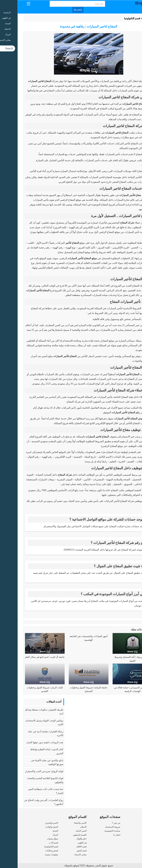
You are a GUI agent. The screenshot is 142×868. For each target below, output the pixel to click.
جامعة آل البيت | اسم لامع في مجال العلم (27, 657)
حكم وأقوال (64, 839)
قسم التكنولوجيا (115, 18)
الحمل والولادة (34, 827)
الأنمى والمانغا (63, 823)
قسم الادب (36, 843)
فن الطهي (65, 843)
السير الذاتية (64, 831)
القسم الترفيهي (62, 835)
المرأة (38, 835)
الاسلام (66, 827)
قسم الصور (64, 851)
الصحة (38, 831)
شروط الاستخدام (95, 827)
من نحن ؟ (98, 823)
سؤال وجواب (35, 839)
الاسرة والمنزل (34, 823)
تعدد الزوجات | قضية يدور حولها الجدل (27, 742)
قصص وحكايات (34, 851)
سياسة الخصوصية (95, 831)
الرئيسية (129, 18)
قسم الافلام (64, 847)
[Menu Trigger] (11, 4)
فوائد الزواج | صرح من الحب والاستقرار (27, 771)
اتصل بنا (99, 835)
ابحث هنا (60, 10)
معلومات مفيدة (34, 855)
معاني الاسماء (63, 855)
